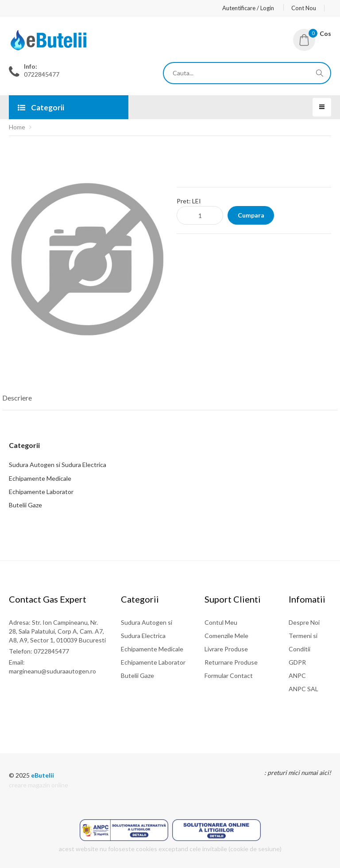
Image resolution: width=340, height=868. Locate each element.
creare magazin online (39, 785)
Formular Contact (229, 675)
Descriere (17, 398)
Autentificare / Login (248, 8)
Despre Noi (304, 622)
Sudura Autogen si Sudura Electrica (58, 465)
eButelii (42, 775)
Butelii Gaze (25, 505)
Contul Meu (221, 622)
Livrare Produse (226, 649)
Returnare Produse (231, 662)
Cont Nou (304, 8)
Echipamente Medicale (40, 478)
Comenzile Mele (226, 636)
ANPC (297, 675)
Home (17, 127)
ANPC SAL (303, 689)
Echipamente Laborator (41, 492)
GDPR (297, 662)
